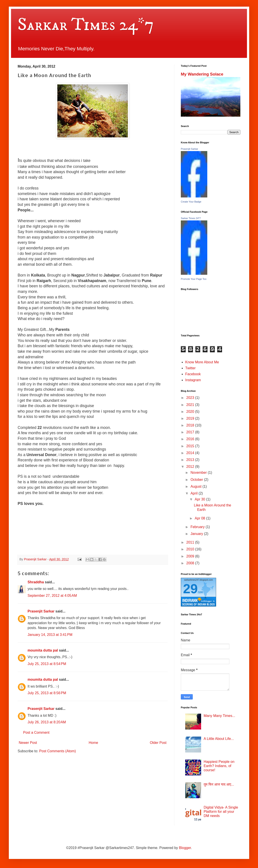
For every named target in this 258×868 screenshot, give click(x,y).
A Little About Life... (219, 739)
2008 (191, 563)
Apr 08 (200, 518)
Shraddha (36, 582)
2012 (191, 467)
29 (190, 589)
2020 (191, 412)
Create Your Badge (191, 202)
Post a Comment (36, 732)
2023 (191, 398)
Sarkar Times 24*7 (86, 25)
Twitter (190, 368)
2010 (191, 549)
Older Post (158, 743)
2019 (191, 418)
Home (93, 743)
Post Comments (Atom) (58, 751)
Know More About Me (202, 362)
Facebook (193, 374)
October (197, 480)
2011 (191, 542)
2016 (191, 439)
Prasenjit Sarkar (41, 611)
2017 (191, 432)
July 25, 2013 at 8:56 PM (47, 693)
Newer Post (28, 743)
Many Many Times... (219, 716)
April (194, 493)
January (197, 534)
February (198, 527)
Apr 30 (200, 499)
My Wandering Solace (202, 74)
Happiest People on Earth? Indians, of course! (219, 766)
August (196, 486)
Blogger (185, 848)
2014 (191, 453)
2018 (191, 425)
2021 (191, 405)
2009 (191, 556)
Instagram (193, 380)
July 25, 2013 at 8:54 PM (47, 664)
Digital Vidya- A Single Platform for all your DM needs (221, 812)
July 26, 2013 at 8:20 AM (47, 722)
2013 (191, 460)
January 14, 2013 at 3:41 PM (50, 635)
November (199, 473)
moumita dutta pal (43, 650)
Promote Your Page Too (194, 279)
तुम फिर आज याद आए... (219, 784)
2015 (191, 446)
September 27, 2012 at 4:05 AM (52, 596)
